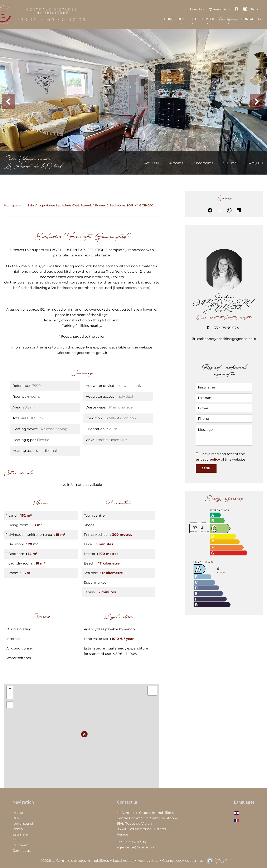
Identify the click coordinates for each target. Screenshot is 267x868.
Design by (216, 861)
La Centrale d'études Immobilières (145, 813)
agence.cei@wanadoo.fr (137, 847)
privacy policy (208, 459)
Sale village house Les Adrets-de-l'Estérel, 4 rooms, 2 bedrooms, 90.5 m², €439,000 (90, 205)
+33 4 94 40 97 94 (227, 328)
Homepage (12, 205)
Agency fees (148, 861)
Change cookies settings (183, 861)
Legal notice (123, 861)
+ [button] (10, 689)
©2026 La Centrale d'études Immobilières (74, 861)
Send (206, 468)
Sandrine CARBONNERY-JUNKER (224, 303)
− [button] (10, 696)
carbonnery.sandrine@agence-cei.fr (227, 339)
